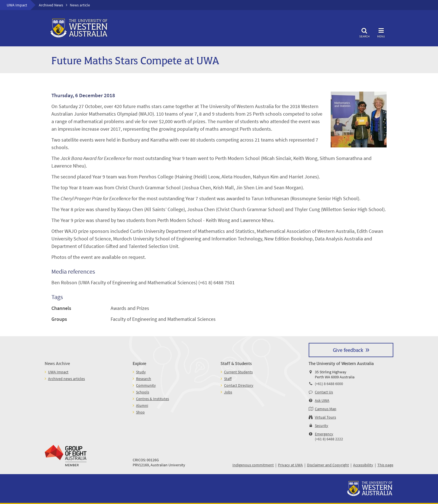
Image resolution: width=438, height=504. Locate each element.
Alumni (142, 405)
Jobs (228, 392)
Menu (381, 32)
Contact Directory (239, 385)
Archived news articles (66, 379)
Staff (228, 379)
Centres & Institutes (153, 399)
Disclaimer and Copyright (328, 465)
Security (322, 426)
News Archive (57, 363)
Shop (140, 412)
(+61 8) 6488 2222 (329, 439)
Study (141, 372)
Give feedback (348, 350)
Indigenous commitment (253, 465)
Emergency (324, 434)
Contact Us (324, 392)
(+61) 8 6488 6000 (329, 384)
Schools (143, 392)
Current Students (238, 372)
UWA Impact (17, 5)
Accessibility (363, 465)
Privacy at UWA (290, 465)
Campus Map (326, 409)
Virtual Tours (325, 417)
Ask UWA (322, 400)
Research (144, 379)
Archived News (51, 5)
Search (364, 32)
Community (146, 385)
